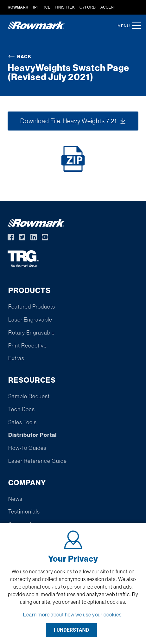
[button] (135, 26)
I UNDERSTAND (72, 630)
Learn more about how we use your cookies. (73, 615)
